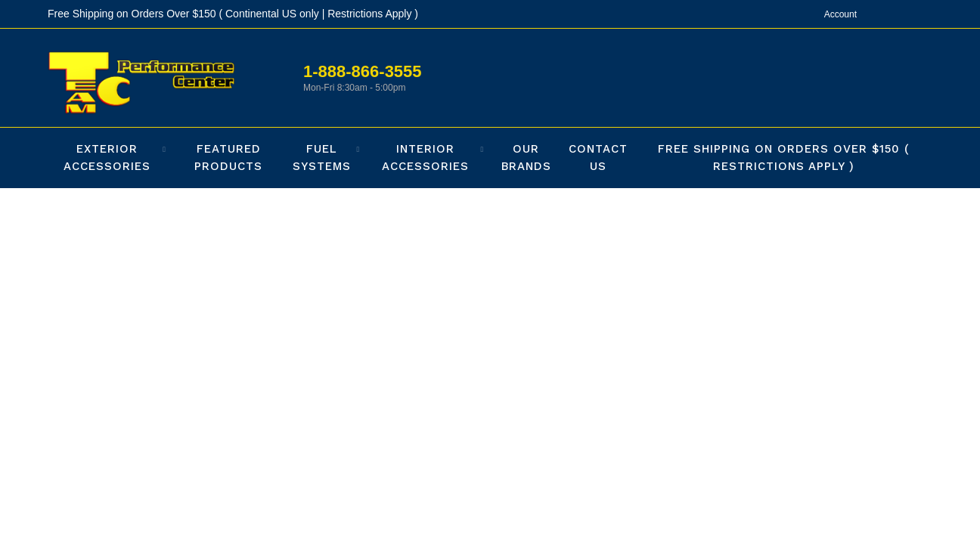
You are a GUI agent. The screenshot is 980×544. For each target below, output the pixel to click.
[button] (111, 158)
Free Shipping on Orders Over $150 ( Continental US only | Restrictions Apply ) (233, 14)
